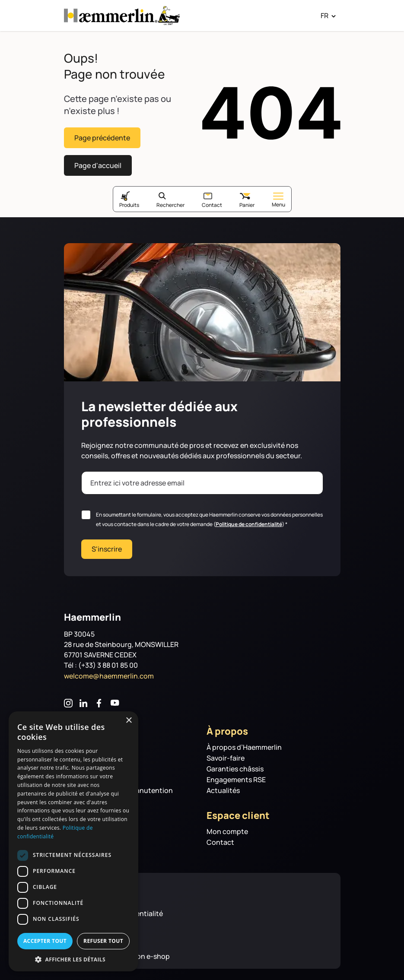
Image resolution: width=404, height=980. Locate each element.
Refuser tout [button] (103, 941)
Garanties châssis (235, 766)
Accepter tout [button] (45, 941)
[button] (73, 959)
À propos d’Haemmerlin (244, 745)
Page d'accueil (98, 163)
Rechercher (170, 202)
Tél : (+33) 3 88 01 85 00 (101, 663)
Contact (212, 202)
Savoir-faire (226, 756)
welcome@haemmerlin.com (109, 673)
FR (324, 16)
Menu (278, 198)
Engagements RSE (236, 777)
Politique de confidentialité (249, 522)
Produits (129, 202)
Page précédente (102, 137)
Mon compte (227, 829)
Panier (247, 202)
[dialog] (73, 841)
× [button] (129, 721)
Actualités (223, 788)
